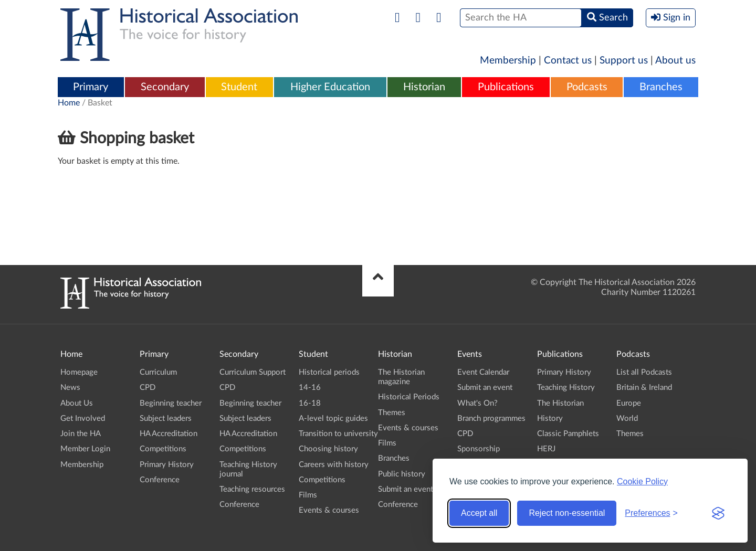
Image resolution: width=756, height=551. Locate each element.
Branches (661, 87)
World (627, 418)
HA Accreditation (169, 434)
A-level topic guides (333, 418)
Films (308, 495)
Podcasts (587, 87)
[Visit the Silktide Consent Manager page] (718, 513)
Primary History (167, 465)
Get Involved (83, 418)
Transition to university (338, 434)
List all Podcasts (644, 372)
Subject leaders (166, 418)
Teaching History (566, 388)
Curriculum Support (253, 372)
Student (239, 87)
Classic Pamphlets (568, 434)
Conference (160, 480)
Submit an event (406, 489)
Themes (392, 413)
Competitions (163, 449)
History (550, 418)
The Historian (560, 403)
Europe (629, 403)
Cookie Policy (642, 481)
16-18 (310, 403)
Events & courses (329, 510)
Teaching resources (252, 489)
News (70, 388)
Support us (624, 61)
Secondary (165, 87)
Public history (402, 474)
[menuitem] (91, 88)
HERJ (546, 449)
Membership (508, 61)
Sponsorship (479, 449)
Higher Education (330, 87)
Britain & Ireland (644, 388)
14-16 (310, 388)
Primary (91, 87)
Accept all (479, 513)
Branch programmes (491, 418)
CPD (148, 388)
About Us (77, 403)
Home (69, 103)
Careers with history (334, 465)
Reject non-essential (567, 513)
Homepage (79, 372)
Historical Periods (409, 397)
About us (675, 61)
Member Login (85, 449)
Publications (506, 87)
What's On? (477, 403)
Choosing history (328, 449)
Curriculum (158, 372)
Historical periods (329, 372)
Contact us (568, 61)
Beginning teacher (171, 403)
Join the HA (81, 434)
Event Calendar (483, 372)
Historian (424, 87)
